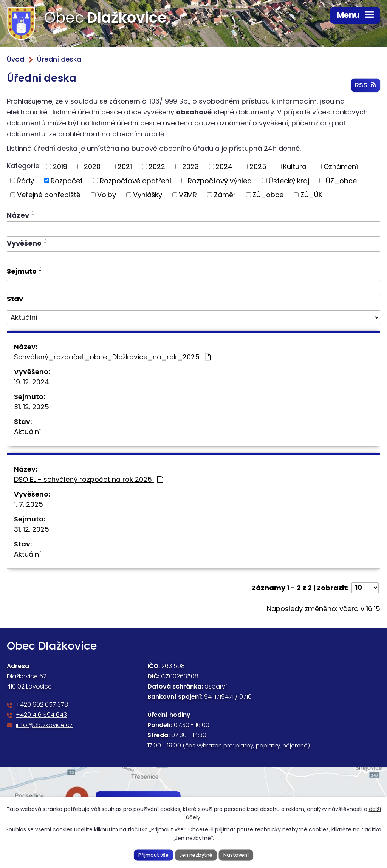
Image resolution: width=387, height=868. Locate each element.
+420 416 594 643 (41, 716)
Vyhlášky (148, 195)
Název (18, 216)
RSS (365, 86)
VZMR (188, 195)
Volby (107, 195)
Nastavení (236, 855)
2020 (92, 167)
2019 (60, 167)
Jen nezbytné (196, 855)
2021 (125, 167)
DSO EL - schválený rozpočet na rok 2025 (88, 480)
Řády (26, 181)
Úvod (15, 59)
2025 (258, 167)
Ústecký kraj (289, 181)
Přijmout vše (153, 855)
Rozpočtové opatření (135, 181)
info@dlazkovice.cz (44, 726)
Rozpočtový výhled (220, 181)
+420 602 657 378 (42, 705)
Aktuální (27, 432)
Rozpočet (67, 181)
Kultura (295, 167)
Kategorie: (24, 166)
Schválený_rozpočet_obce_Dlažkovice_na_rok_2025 (112, 357)
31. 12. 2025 (32, 407)
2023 (190, 167)
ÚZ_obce (341, 181)
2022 (157, 167)
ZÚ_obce (268, 195)
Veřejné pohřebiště (49, 195)
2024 (224, 167)
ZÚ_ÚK (311, 195)
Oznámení (341, 167)
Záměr (225, 195)
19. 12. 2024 (32, 382)
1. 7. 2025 (29, 505)
